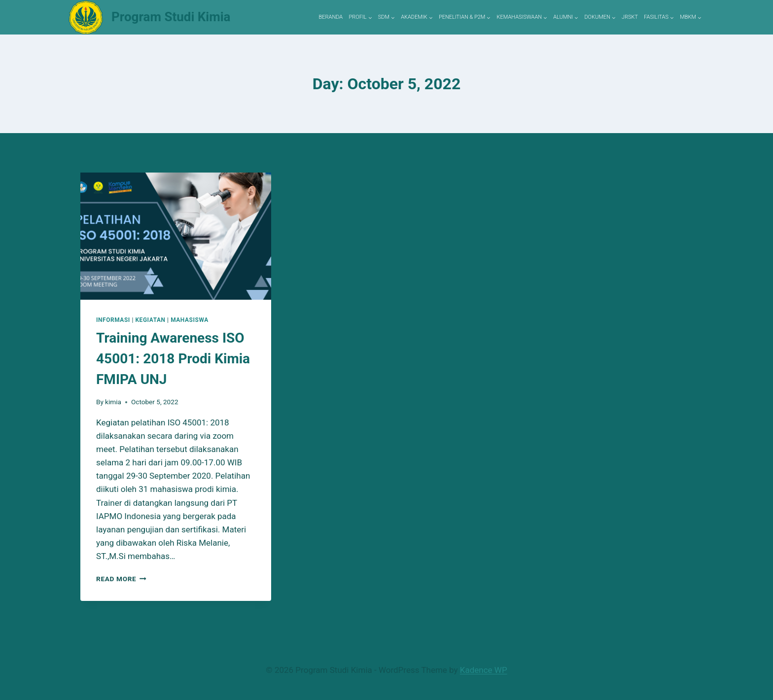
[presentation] (176, 236)
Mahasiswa (190, 320)
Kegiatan (150, 320)
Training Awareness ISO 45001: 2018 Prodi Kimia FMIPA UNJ (173, 359)
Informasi (113, 320)
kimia (113, 402)
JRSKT (630, 17)
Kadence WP (484, 670)
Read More (121, 579)
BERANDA (331, 17)
